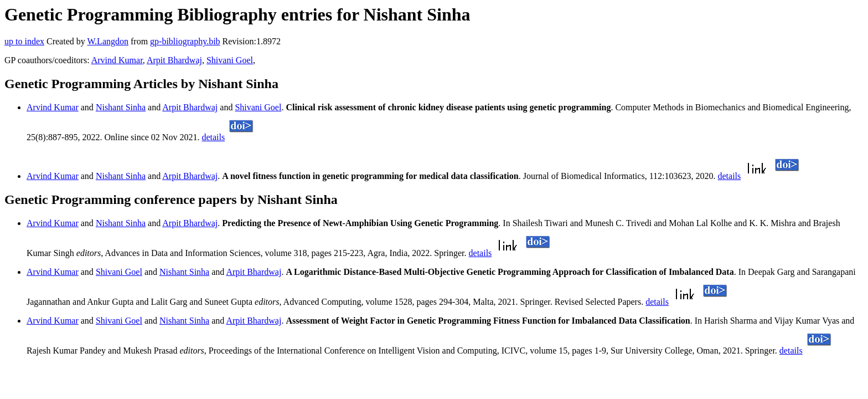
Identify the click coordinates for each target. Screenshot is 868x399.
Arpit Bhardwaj (174, 60)
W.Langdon (108, 41)
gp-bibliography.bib (185, 41)
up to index (24, 41)
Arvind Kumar (117, 60)
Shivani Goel (230, 60)
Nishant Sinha (121, 107)
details (213, 137)
